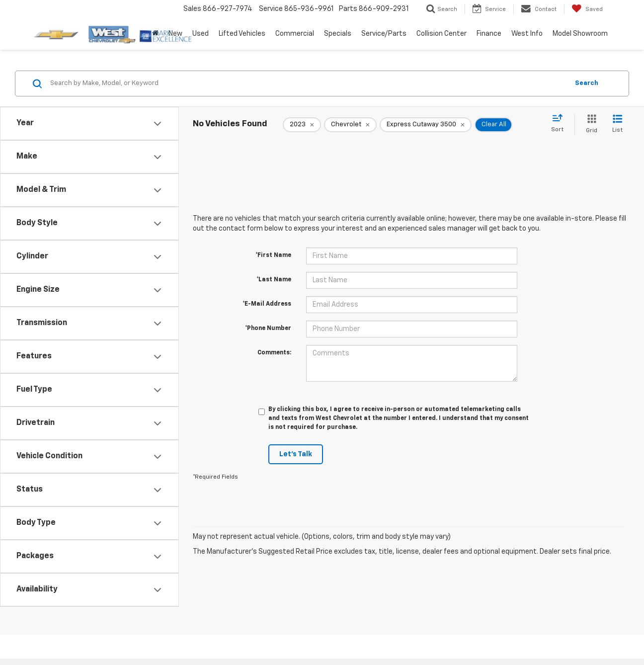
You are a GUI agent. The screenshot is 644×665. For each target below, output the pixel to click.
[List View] (617, 125)
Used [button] (201, 34)
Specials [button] (338, 34)
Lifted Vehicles (242, 34)
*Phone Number (268, 329)
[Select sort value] (560, 124)
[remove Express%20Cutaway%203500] (426, 125)
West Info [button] (527, 34)
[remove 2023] (302, 125)
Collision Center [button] (442, 34)
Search (587, 83)
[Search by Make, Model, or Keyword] (308, 83)
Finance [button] (489, 34)
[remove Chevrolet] (350, 125)
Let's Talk (296, 454)
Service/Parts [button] (384, 34)
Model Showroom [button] (580, 34)
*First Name (273, 255)
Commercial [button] (295, 34)
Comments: (274, 353)
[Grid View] (590, 125)
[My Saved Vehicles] (587, 9)
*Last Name (274, 280)
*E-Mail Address (267, 304)
